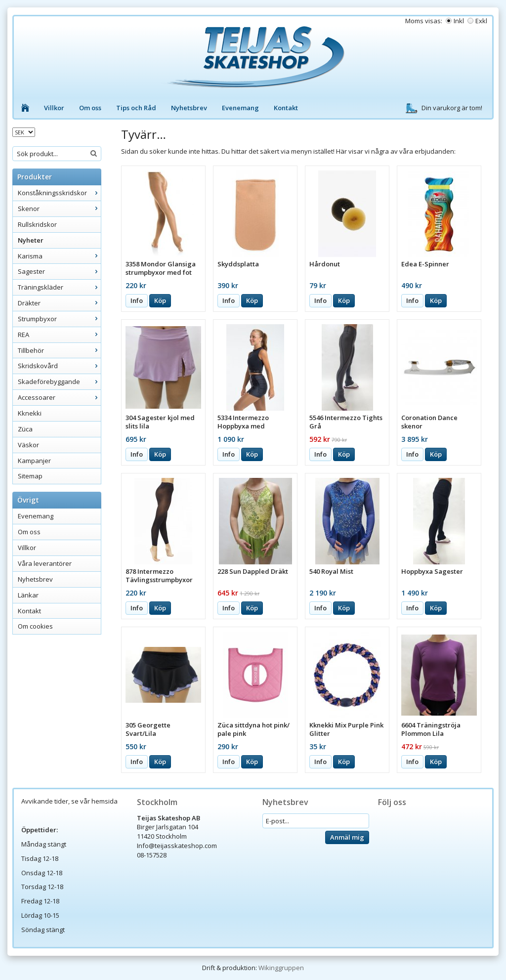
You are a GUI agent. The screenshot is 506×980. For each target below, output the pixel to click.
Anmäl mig (347, 837)
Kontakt (286, 108)
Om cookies (35, 626)
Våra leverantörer (45, 563)
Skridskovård (59, 366)
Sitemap (30, 476)
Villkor (54, 108)
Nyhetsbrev (189, 108)
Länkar (28, 595)
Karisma (59, 256)
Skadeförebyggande (59, 382)
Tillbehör (59, 350)
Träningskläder (59, 287)
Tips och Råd (136, 108)
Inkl (459, 21)
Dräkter (59, 303)
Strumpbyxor (59, 319)
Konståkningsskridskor (59, 193)
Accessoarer (59, 397)
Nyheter (31, 240)
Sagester (59, 271)
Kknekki (30, 413)
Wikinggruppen (281, 968)
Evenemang (240, 108)
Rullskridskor (37, 224)
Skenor (59, 209)
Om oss (90, 108)
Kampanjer (34, 461)
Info (137, 300)
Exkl (481, 21)
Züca (25, 429)
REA (59, 335)
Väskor (28, 445)
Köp (160, 300)
